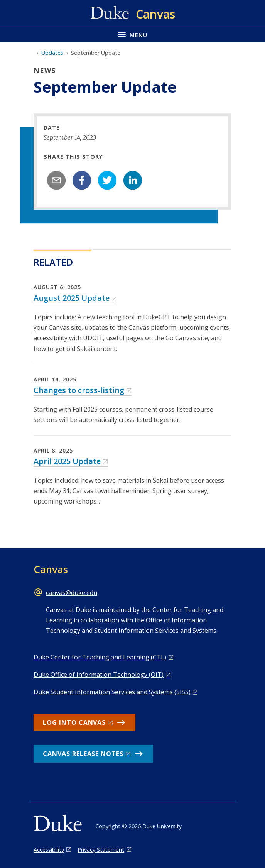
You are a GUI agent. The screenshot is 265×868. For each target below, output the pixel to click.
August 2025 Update (72, 298)
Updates (52, 53)
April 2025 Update (67, 461)
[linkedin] (133, 180)
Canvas (51, 569)
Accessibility (49, 850)
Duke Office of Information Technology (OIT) (99, 675)
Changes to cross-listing (79, 390)
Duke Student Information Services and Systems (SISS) (112, 692)
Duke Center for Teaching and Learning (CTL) (100, 657)
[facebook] (82, 180)
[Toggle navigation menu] (132, 34)
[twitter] (107, 180)
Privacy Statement (101, 850)
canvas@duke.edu (72, 593)
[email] (56, 180)
